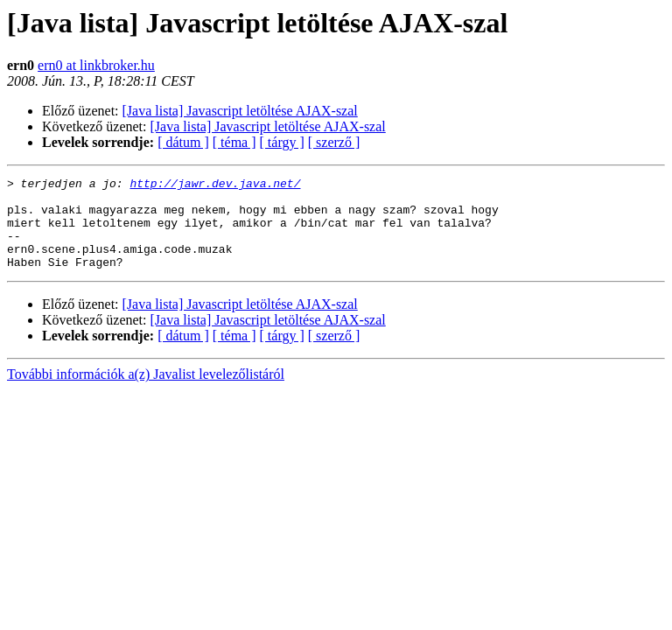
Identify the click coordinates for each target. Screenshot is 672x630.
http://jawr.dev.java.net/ (215, 185)
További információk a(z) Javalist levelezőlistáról (146, 392)
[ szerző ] (334, 142)
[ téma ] (234, 142)
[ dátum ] (183, 142)
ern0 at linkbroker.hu (96, 65)
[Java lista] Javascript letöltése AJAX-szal (240, 111)
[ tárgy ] (282, 142)
